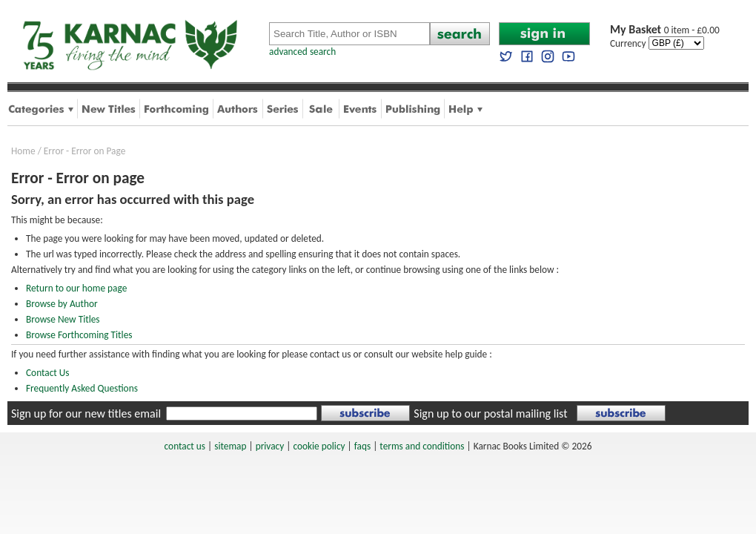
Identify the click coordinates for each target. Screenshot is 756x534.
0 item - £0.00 (665, 30)
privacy (270, 446)
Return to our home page (76, 288)
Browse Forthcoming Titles (79, 335)
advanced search (302, 52)
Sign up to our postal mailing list (490, 413)
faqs (362, 446)
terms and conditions (422, 446)
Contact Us (48, 373)
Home (23, 151)
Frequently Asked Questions (82, 388)
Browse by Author (62, 304)
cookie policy (319, 446)
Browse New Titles (63, 319)
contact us (185, 446)
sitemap (230, 446)
